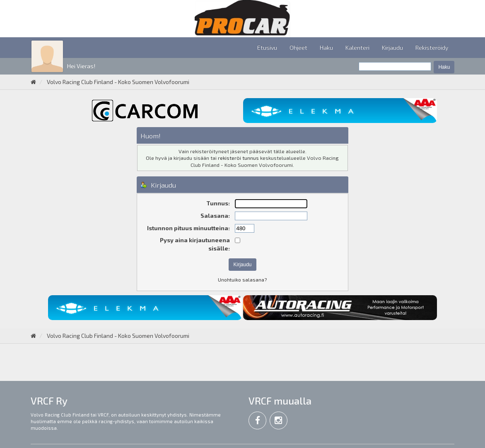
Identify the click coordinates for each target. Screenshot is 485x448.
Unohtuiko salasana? (242, 279)
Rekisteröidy (432, 47)
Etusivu (267, 47)
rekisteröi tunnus (238, 158)
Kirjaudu (392, 47)
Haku (326, 47)
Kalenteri (357, 47)
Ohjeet (298, 47)
